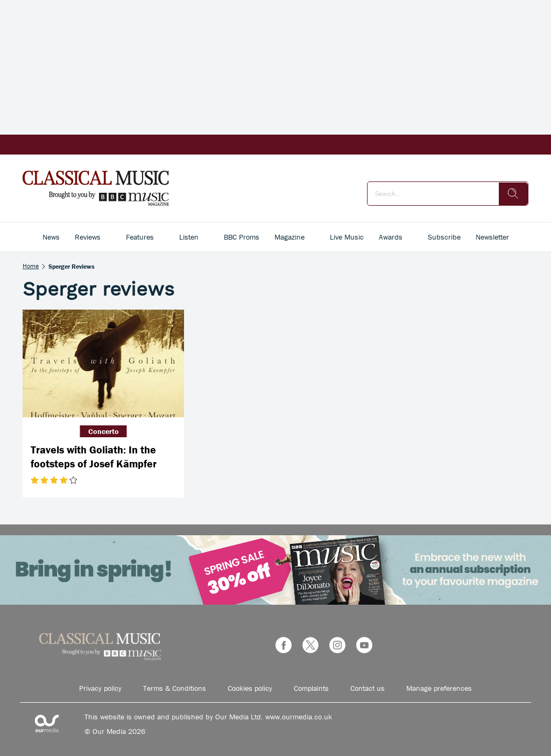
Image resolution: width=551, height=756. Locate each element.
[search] (513, 194)
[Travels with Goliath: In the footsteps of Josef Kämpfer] (103, 363)
